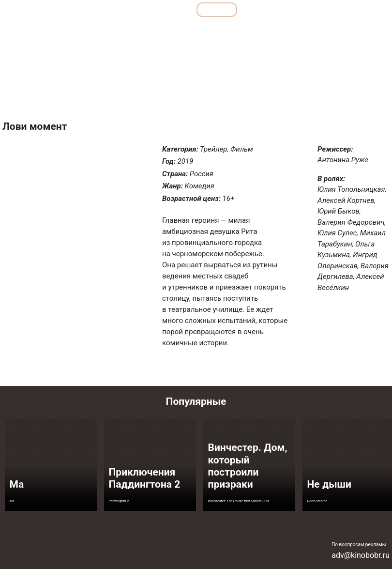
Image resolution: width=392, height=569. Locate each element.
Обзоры (76, 9)
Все (173, 9)
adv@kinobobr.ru (361, 555)
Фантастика (367, 31)
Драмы (164, 31)
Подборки (128, 9)
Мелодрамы (244, 31)
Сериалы (337, 9)
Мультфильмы (276, 9)
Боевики (84, 31)
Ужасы (327, 31)
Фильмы (217, 9)
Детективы (125, 31)
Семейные (288, 31)
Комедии (201, 31)
